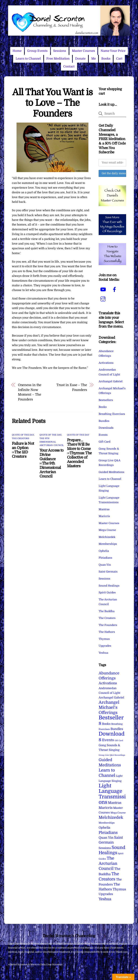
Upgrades (105, 646)
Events (103, 435)
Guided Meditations (111, 472)
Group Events (37, 51)
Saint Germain (108, 572)
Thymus (104, 639)
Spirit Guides (107, 592)
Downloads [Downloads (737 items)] (112, 737)
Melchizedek (107, 537)
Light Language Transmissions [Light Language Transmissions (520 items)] (112, 794)
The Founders (108, 625)
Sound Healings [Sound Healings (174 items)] (112, 850)
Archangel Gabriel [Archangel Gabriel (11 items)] (111, 698)
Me (94, 59)
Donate (80, 59)
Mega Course (107, 530)
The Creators (20, 438)
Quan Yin (105, 565)
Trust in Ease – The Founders (72, 387)
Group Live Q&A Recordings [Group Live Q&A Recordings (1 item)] (112, 755)
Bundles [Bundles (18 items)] (117, 729)
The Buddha (107, 611)
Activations (106, 363)
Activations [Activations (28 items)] (108, 683)
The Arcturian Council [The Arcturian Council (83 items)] (108, 863)
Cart (119, 59)
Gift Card (104, 442)
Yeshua (103, 653)
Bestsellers (106, 400)
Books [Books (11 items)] (106, 724)
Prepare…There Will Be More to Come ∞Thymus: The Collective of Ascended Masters (79, 453)
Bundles (104, 421)
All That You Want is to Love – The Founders (52, 103)
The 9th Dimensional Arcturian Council (52, 442)
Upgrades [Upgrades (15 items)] (106, 894)
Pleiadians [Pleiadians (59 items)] (108, 833)
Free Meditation (58, 59)
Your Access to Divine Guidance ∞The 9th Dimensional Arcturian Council (52, 463)
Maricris (104, 516)
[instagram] (104, 299)
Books (106, 59)
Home (17, 51)
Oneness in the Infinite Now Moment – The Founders (30, 392)
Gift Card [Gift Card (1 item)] (119, 741)
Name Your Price (113, 51)
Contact (69, 67)
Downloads (106, 428)
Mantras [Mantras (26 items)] (115, 803)
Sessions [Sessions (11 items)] (105, 848)
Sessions (60, 51)
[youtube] (104, 290)
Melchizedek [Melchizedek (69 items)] (111, 817)
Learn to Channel (28, 59)
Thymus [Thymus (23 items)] (119, 889)
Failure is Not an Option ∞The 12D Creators (23, 450)
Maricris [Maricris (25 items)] (106, 808)
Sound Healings (109, 586)
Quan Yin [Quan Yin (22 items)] (106, 838)
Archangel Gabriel (111, 381)
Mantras (104, 509)
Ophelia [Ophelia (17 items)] (104, 828)
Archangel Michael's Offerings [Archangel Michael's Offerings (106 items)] (109, 708)
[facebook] (115, 290)
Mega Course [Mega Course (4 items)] (118, 813)
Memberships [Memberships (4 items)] (107, 823)
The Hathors (107, 632)
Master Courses (83, 51)
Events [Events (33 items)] (108, 740)
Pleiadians (105, 558)
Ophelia (104, 551)
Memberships (108, 544)
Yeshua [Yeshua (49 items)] (105, 899)
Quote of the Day (23, 435)
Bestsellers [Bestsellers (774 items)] (111, 720)
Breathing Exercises (112, 414)
